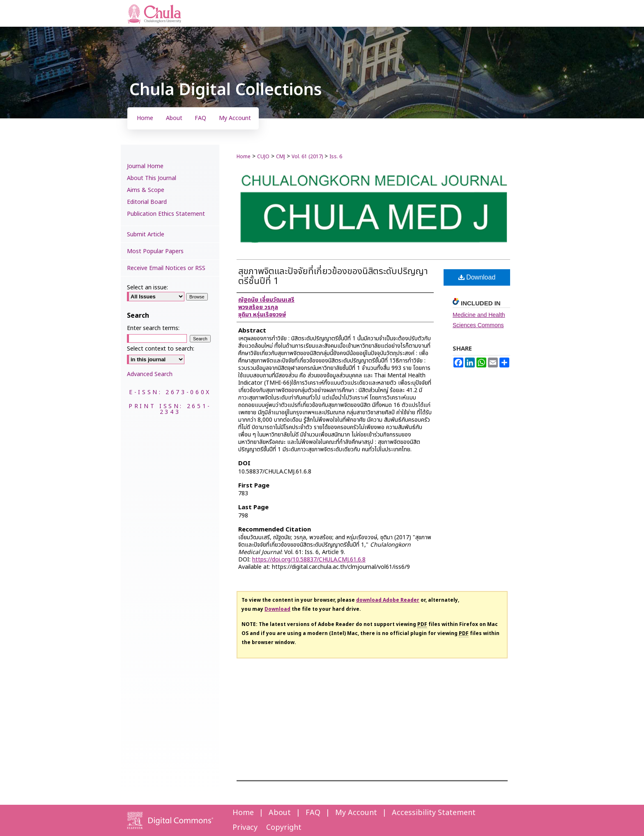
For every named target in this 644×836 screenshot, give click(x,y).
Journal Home (145, 166)
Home (244, 157)
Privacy (245, 828)
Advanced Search (150, 374)
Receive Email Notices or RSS (166, 268)
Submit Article (146, 234)
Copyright (284, 828)
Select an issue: (147, 288)
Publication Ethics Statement (166, 214)
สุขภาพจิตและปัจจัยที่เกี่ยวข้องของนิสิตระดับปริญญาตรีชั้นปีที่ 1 (333, 276)
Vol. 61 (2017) (307, 157)
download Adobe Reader (388, 600)
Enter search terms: (153, 328)
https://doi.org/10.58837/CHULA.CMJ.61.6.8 (309, 560)
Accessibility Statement (434, 813)
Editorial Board (147, 202)
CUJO (263, 157)
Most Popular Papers (155, 251)
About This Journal (152, 178)
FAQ (313, 813)
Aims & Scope (146, 190)
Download (477, 277)
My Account (356, 813)
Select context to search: (161, 349)
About (280, 813)
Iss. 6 (336, 157)
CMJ (281, 157)
